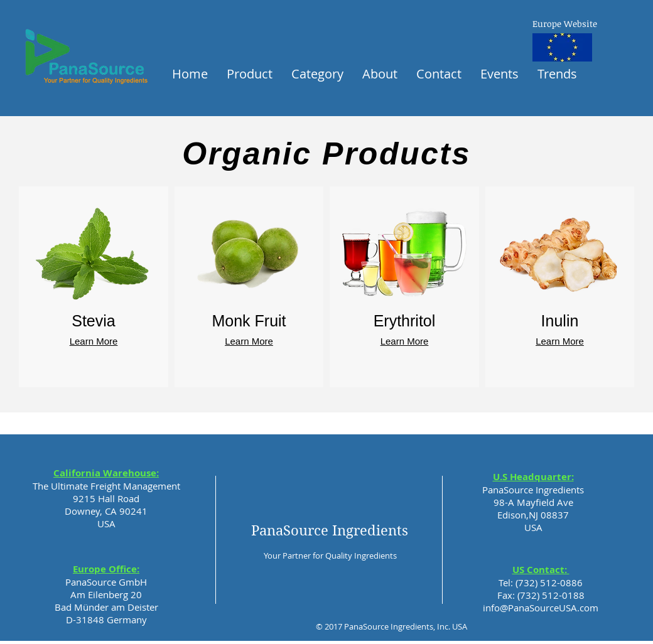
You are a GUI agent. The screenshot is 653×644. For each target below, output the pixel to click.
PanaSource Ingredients (330, 530)
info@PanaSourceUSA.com (541, 608)
